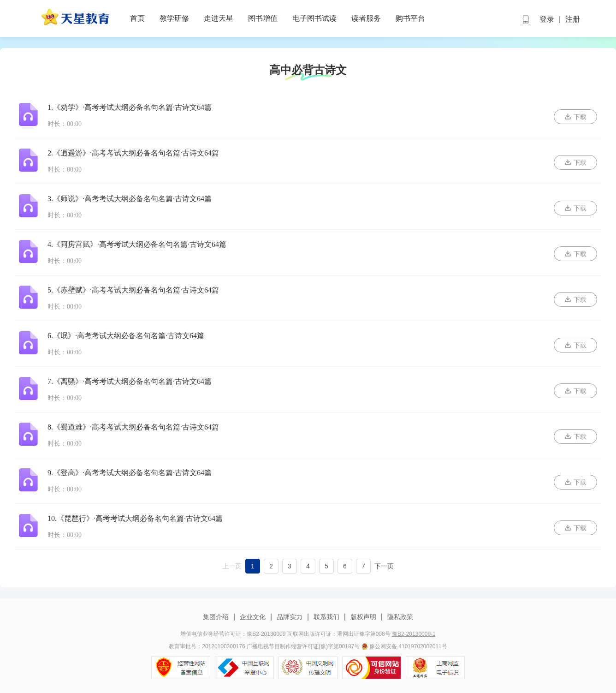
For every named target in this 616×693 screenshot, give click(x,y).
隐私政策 (399, 617)
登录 (547, 19)
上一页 (232, 566)
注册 (573, 19)
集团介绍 (217, 617)
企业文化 (253, 617)
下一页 (384, 566)
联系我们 (326, 617)
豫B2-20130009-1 (414, 634)
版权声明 (363, 617)
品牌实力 (290, 617)
